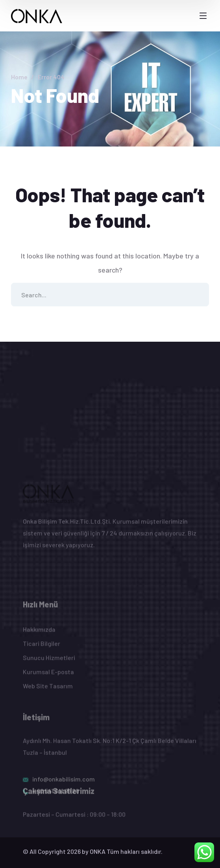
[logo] (37, 15)
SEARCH (197, 295)
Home (19, 77)
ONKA (98, 857)
